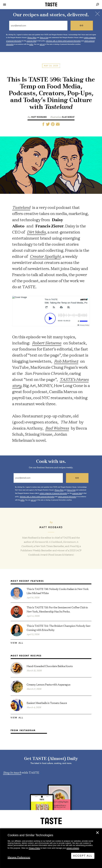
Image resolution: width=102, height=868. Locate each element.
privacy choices (73, 848)
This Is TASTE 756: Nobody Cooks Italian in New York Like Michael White (58, 591)
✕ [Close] (97, 833)
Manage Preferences (19, 857)
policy (31, 44)
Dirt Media (36, 232)
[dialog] (51, 848)
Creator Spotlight (45, 256)
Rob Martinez (66, 361)
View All (17, 643)
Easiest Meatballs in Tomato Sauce (47, 703)
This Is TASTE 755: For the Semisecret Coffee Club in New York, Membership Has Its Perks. (57, 609)
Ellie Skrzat (68, 117)
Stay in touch (12, 772)
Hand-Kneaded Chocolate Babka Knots (50, 666)
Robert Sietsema (47, 343)
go (82, 26)
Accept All (83, 856)
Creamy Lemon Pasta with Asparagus (48, 684)
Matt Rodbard (39, 117)
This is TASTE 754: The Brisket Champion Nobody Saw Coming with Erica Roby (59, 628)
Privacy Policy (34, 848)
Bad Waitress (57, 428)
